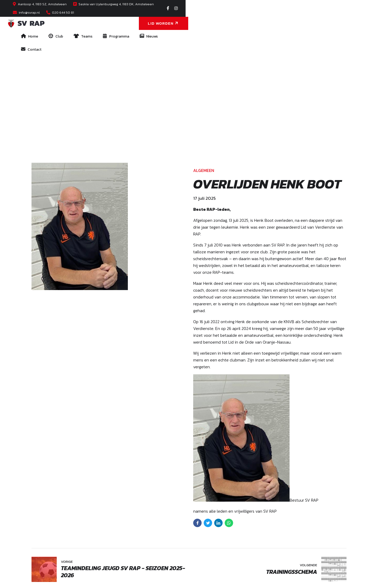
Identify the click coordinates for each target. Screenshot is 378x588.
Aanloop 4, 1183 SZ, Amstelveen (100, 515)
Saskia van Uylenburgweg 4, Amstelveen (90, 522)
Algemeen (204, 46)
